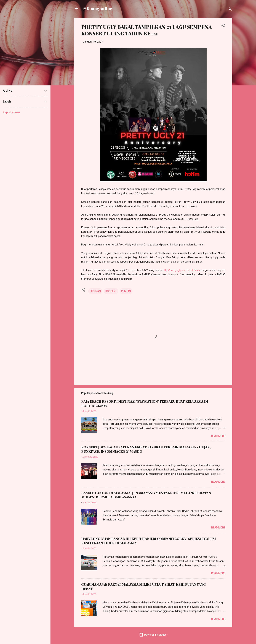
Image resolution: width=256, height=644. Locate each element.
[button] (223, 26)
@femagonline (97, 9)
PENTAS (126, 291)
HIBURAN (95, 291)
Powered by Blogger (153, 635)
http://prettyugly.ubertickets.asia (181, 270)
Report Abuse (11, 112)
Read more (218, 436)
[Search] (230, 10)
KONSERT (111, 291)
